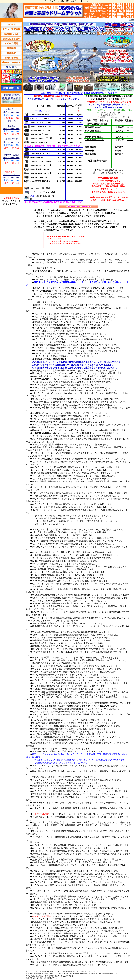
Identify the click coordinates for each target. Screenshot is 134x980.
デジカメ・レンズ (43, 111)
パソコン (43, 185)
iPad (32, 196)
